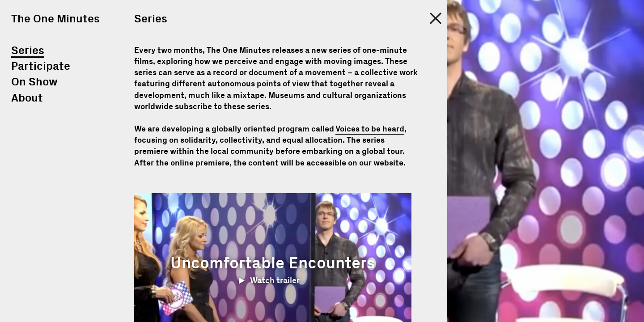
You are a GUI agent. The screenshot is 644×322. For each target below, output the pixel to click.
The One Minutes (55, 19)
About (27, 98)
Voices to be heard (370, 129)
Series (28, 51)
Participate (41, 66)
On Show (34, 82)
